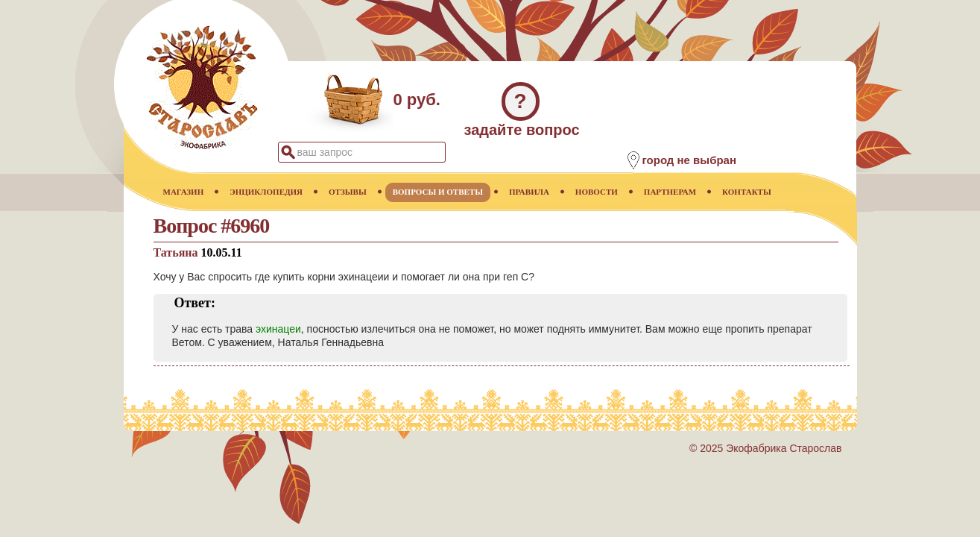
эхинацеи (278, 329)
